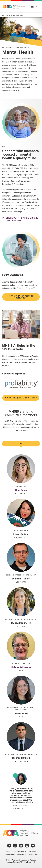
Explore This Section (13, 15)
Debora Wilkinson (21, 667)
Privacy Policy (33, 855)
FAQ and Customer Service (16, 851)
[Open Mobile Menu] (32, 7)
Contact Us (32, 851)
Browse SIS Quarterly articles (21, 398)
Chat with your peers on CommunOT (21, 297)
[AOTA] (14, 7)
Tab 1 (21, 444)
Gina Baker (21, 490)
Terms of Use (21, 855)
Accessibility (10, 855)
